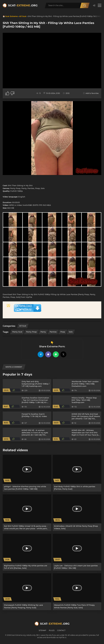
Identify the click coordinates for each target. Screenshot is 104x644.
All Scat (23, 16)
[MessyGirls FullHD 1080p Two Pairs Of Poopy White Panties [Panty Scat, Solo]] (77, 592)
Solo (71, 332)
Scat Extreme (11, 16)
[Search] (85, 5)
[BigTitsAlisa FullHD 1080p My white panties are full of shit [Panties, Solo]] (27, 552)
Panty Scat (17, 332)
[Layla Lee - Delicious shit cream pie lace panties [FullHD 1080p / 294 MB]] (77, 552)
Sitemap (42, 630)
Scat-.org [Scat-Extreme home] (23, 5)
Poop (63, 332)
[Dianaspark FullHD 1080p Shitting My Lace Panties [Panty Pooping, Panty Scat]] (27, 592)
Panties (53, 332)
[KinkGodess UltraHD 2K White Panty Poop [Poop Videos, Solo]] (77, 513)
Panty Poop (31, 332)
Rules (52, 630)
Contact (61, 630)
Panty (43, 332)
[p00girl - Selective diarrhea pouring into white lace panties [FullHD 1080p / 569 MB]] (27, 473)
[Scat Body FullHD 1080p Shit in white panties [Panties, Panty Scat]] (77, 473)
